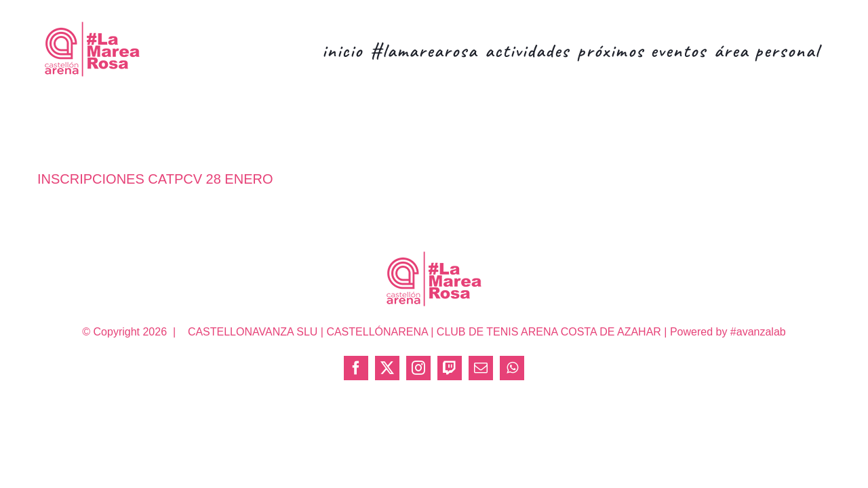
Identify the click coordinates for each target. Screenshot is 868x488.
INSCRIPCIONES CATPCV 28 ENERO (155, 179)
